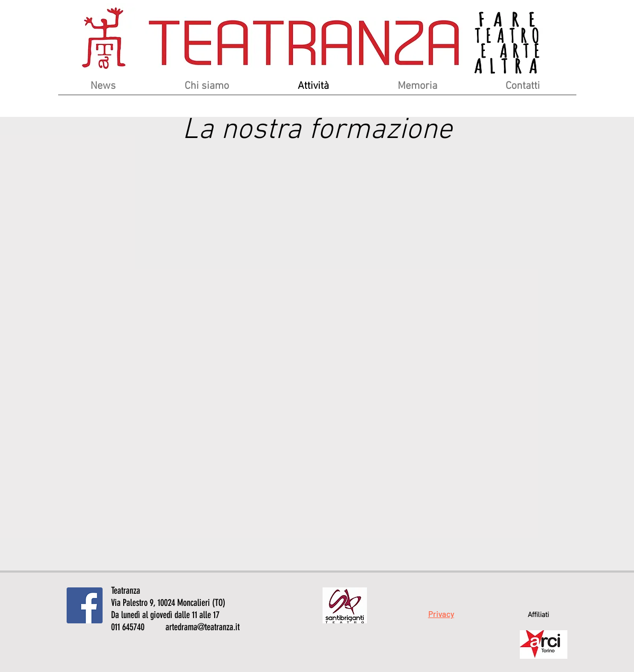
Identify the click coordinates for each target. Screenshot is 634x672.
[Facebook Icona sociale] (85, 605)
